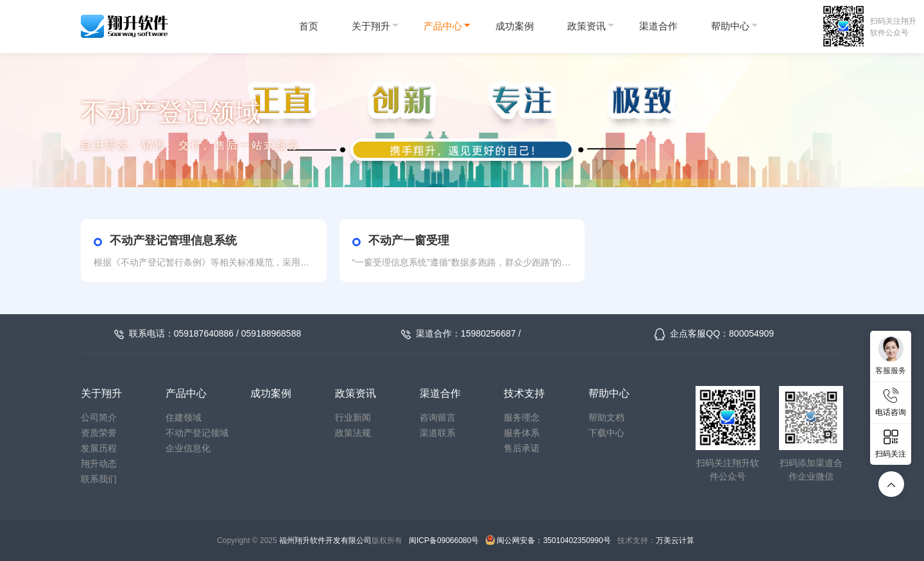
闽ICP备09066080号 (444, 540)
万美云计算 (675, 540)
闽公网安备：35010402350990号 (553, 540)
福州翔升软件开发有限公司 (325, 540)
